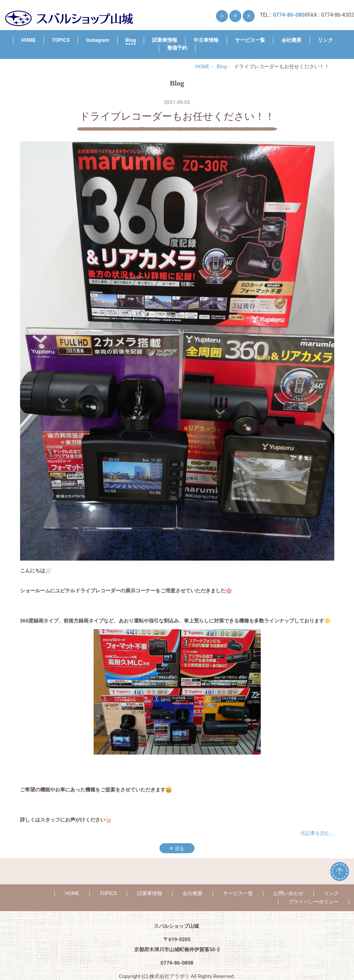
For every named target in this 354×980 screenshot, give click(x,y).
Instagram (97, 40)
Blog (131, 40)
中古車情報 (206, 40)
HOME (29, 40)
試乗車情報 (165, 40)
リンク (325, 40)
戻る (177, 848)
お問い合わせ (288, 893)
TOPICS (61, 40)
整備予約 (177, 48)
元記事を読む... (317, 833)
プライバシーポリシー (314, 902)
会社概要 (291, 40)
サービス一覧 (250, 40)
